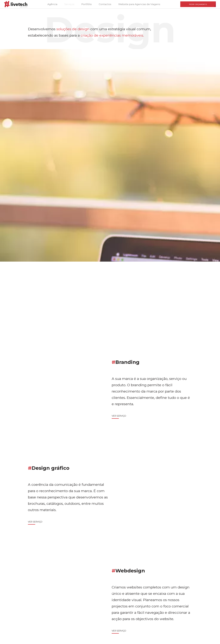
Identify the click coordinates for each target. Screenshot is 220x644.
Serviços (69, 4)
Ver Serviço (119, 416)
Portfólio (87, 4)
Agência (52, 4)
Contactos (105, 4)
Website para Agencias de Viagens (139, 4)
